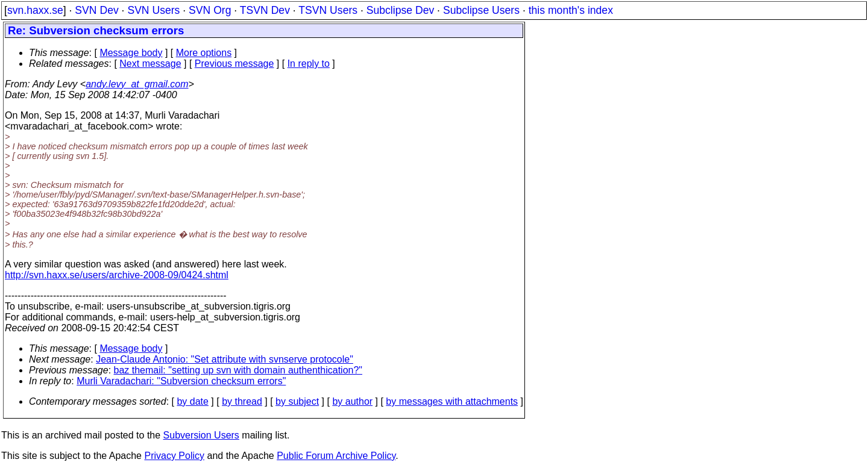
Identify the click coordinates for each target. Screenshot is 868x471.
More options (204, 53)
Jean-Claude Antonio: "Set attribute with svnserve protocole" (225, 359)
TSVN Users (328, 10)
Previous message (234, 64)
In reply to (309, 64)
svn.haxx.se (35, 10)
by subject (297, 401)
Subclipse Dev (400, 10)
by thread (242, 401)
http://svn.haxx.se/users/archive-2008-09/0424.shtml (117, 275)
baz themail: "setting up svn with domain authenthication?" (238, 370)
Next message (150, 64)
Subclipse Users (481, 10)
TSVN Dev (265, 10)
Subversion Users (201, 435)
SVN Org (210, 10)
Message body (131, 53)
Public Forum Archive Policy (336, 456)
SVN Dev (96, 10)
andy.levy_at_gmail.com (137, 84)
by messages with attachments (452, 401)
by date (192, 401)
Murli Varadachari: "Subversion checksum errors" (181, 381)
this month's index (571, 10)
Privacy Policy (174, 456)
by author (352, 401)
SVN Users (153, 10)
